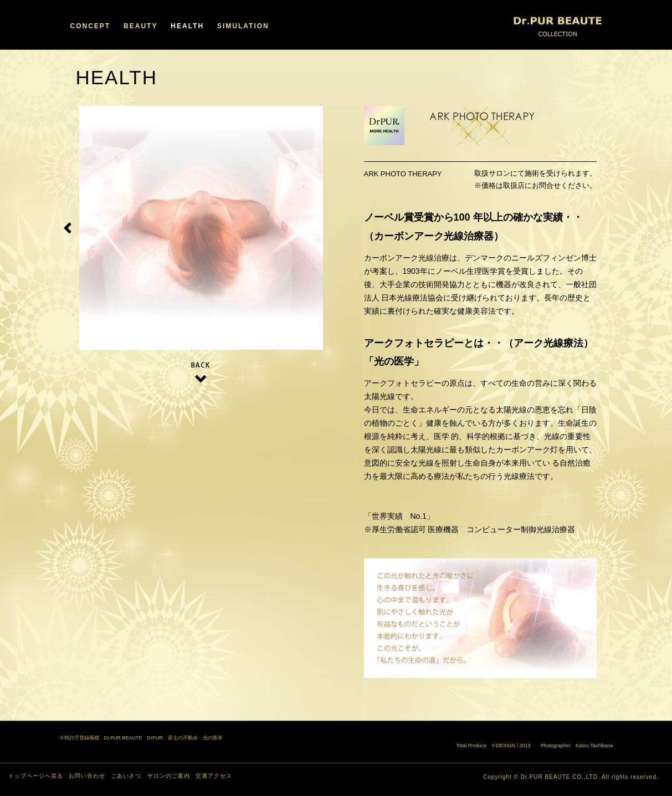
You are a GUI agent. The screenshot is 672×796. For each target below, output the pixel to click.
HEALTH (187, 26)
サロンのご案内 (169, 776)
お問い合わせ (87, 776)
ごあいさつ (126, 776)
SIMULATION (243, 26)
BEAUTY (140, 26)
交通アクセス (214, 776)
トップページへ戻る (36, 776)
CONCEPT (91, 26)
